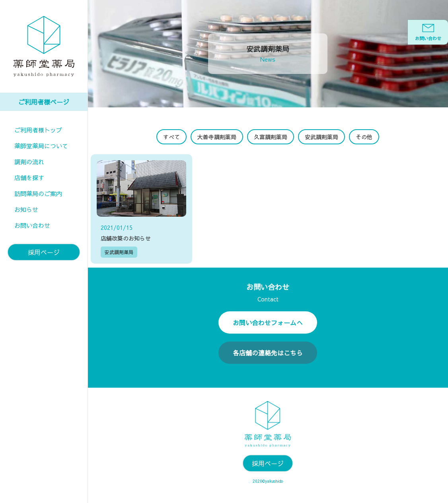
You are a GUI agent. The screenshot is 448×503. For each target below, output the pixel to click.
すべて (171, 137)
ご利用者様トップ (38, 130)
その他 (364, 137)
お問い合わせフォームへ (268, 322)
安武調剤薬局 (321, 137)
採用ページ (44, 252)
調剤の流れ (29, 162)
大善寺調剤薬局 (217, 137)
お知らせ (26, 209)
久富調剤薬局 (271, 137)
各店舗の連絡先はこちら (268, 353)
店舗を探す (29, 178)
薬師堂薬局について (41, 146)
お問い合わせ (32, 225)
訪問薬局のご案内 (38, 193)
